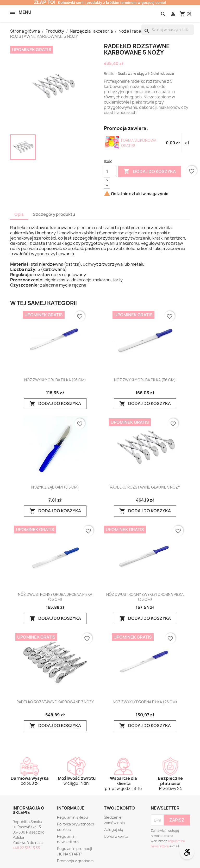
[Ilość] (110, 171)
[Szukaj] (168, 30)
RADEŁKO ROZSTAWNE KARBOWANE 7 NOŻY (55, 702)
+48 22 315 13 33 (26, 848)
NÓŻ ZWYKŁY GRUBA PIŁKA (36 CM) (145, 380)
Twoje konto (119, 808)
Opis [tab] (19, 214)
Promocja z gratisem (75, 861)
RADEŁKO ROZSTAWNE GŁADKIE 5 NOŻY (145, 487)
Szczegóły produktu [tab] (54, 214)
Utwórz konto (116, 836)
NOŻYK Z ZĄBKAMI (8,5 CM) (55, 487)
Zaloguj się (114, 830)
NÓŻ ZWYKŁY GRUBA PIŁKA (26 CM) (55, 380)
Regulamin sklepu (73, 817)
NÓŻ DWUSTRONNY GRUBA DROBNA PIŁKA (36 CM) (55, 597)
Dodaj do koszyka (150, 171)
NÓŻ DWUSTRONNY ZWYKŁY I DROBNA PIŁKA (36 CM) (145, 597)
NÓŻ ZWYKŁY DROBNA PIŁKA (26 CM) (145, 702)
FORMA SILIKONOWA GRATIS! (139, 143)
